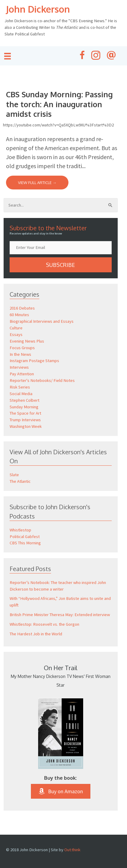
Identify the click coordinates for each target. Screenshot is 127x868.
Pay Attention (22, 374)
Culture (16, 328)
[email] (61, 248)
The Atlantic (20, 481)
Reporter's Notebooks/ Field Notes (42, 380)
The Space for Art (25, 413)
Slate (14, 475)
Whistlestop (20, 530)
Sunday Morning (24, 407)
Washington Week (26, 426)
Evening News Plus (27, 341)
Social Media (21, 394)
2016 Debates (22, 308)
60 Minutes (19, 315)
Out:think (72, 850)
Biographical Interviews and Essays (42, 321)
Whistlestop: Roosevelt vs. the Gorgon (44, 624)
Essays (16, 334)
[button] (61, 265)
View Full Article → (37, 183)
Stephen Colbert (24, 400)
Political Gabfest (25, 537)
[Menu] (8, 56)
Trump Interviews (25, 420)
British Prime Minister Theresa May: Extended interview (60, 615)
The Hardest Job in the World (36, 634)
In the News (20, 354)
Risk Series (20, 387)
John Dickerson (38, 9)
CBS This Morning (25, 543)
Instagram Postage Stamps (34, 361)
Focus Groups (22, 348)
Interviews (19, 367)
